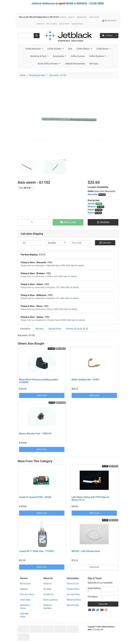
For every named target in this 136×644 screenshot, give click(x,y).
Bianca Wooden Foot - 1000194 (35, 434)
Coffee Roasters (97, 56)
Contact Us (40, 24)
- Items (107, 36)
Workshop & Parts (38, 56)
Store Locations (52, 24)
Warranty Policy (74, 600)
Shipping (24, 589)
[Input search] (26, 36)
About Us (72, 17)
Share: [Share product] (25, 188)
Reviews (77, 329)
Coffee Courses (78, 56)
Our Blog (47, 589)
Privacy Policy (73, 589)
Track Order (25, 600)
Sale (70, 49)
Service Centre (64, 24)
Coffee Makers (83, 49)
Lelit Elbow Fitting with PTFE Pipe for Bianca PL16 (91, 499)
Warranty (40, 329)
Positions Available (48, 607)
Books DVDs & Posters (48, 64)
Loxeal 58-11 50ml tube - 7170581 (37, 551)
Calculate (105, 243)
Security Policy (73, 594)
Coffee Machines (33, 49)
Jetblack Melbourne (43, 3)
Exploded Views (77, 24)
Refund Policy (73, 605)
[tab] (25, 329)
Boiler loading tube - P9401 (86, 380)
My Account (25, 584)
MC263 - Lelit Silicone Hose (86, 551)
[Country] (56, 243)
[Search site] (37, 36)
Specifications (55, 329)
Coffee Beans (103, 49)
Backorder (94, 567)
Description (25, 329)
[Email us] (90, 610)
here (73, 266)
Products (63, 17)
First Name (93, 597)
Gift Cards (94, 64)
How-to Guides (94, 17)
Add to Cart (68, 222)
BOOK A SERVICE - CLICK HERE (85, 3)
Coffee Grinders (55, 49)
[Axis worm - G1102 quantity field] (33, 222)
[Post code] (80, 243)
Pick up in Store (27, 594)
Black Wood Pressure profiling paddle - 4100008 (39, 381)
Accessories (59, 56)
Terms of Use (73, 584)
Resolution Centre (25, 607)
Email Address (94, 590)
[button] (110, 21)
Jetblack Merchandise (75, 64)
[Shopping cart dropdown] (116, 36)
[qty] (31, 243)
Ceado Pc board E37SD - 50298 (35, 497)
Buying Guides (82, 17)
